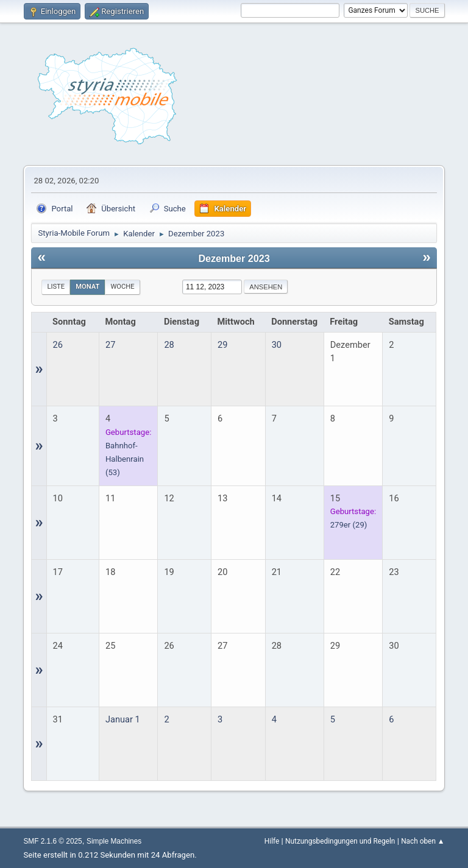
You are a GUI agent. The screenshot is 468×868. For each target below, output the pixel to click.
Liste (56, 287)
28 (169, 345)
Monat (87, 287)
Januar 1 (123, 719)
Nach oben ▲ (423, 841)
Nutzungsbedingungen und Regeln (340, 841)
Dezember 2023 (234, 258)
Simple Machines (114, 841)
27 (110, 345)
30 (277, 345)
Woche (122, 287)
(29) (349, 525)
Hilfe (272, 841)
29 (222, 345)
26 (58, 345)
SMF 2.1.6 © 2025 (52, 841)
